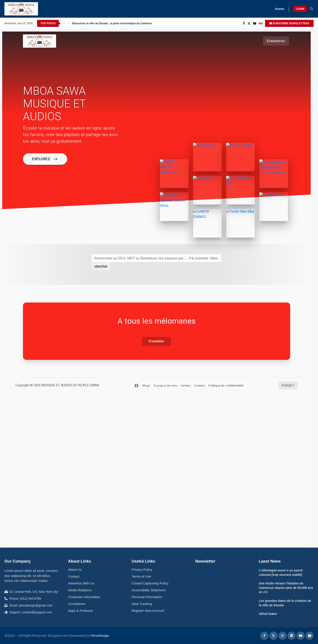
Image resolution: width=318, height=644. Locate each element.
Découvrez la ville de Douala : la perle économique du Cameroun (113, 23)
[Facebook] (244, 23)
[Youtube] (255, 23)
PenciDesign (100, 636)
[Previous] (64, 23)
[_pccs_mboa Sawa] (261, 23)
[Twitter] (249, 23)
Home (280, 9)
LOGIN (300, 9)
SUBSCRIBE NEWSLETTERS (289, 23)
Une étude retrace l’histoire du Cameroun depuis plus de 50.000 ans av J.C (286, 588)
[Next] (69, 23)
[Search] (311, 9)
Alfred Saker (268, 614)
